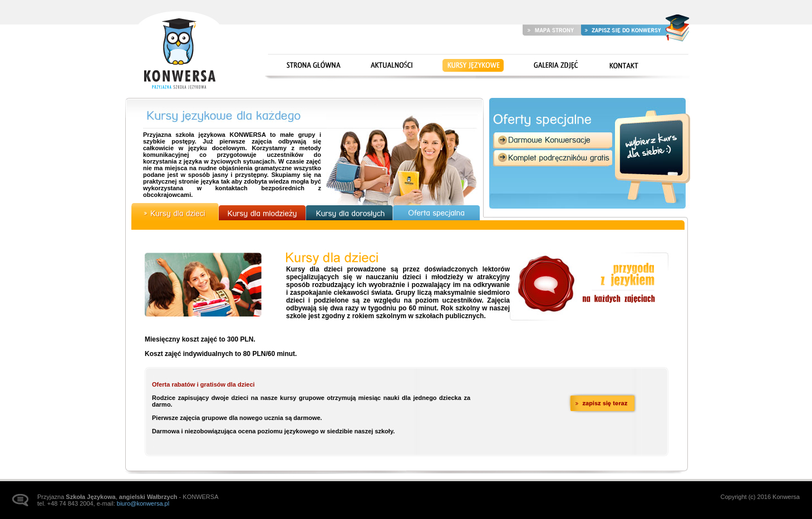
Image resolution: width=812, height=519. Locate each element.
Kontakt (624, 66)
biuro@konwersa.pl (143, 503)
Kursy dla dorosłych (349, 213)
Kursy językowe (473, 66)
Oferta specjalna (437, 213)
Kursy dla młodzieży (262, 213)
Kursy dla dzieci (175, 212)
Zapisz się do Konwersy (623, 30)
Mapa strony (552, 30)
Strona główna (179, 51)
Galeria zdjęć (554, 66)
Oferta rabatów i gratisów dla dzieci (203, 384)
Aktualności (390, 66)
